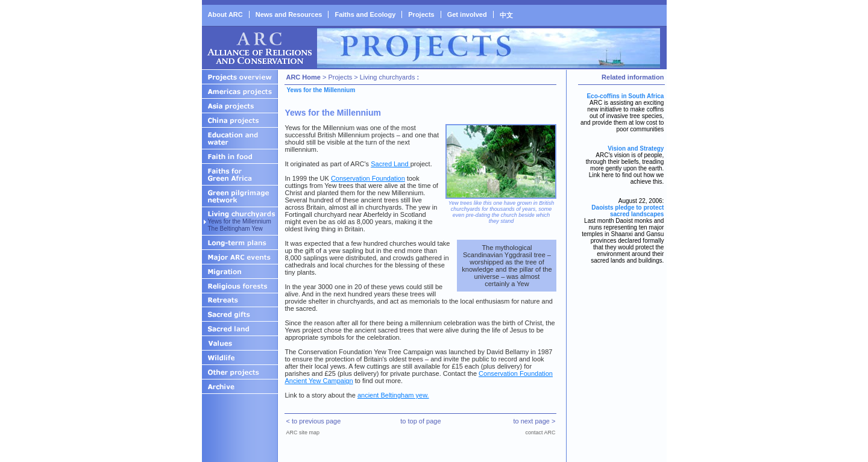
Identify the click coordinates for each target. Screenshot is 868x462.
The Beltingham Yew (235, 229)
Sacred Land (390, 164)
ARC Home (303, 77)
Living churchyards (388, 77)
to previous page (316, 421)
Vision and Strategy (636, 148)
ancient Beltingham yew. (393, 395)
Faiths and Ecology (365, 14)
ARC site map (303, 432)
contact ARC (540, 432)
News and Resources (289, 14)
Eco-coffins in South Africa (625, 96)
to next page (531, 421)
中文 (506, 15)
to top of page (420, 421)
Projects (421, 14)
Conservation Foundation (368, 178)
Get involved (467, 14)
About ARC (225, 14)
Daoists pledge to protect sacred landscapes (627, 211)
